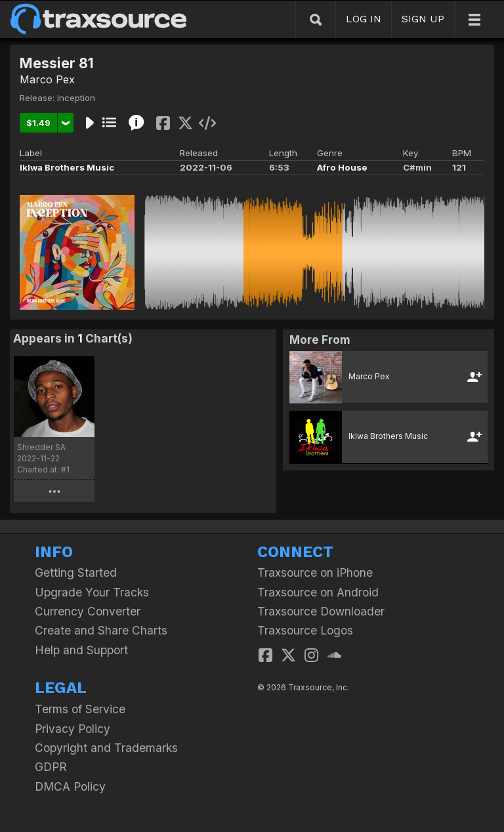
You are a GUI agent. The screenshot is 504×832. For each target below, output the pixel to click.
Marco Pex (47, 79)
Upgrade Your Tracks (92, 592)
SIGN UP (423, 19)
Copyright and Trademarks (106, 748)
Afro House (342, 167)
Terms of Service (80, 709)
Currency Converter (88, 611)
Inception (76, 98)
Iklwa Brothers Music (67, 167)
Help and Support (81, 650)
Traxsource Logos (305, 630)
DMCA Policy (70, 786)
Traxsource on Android (318, 592)
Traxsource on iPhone (315, 572)
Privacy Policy (73, 729)
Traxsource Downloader (321, 611)
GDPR (51, 767)
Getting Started (76, 572)
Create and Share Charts (101, 630)
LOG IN (364, 19)
